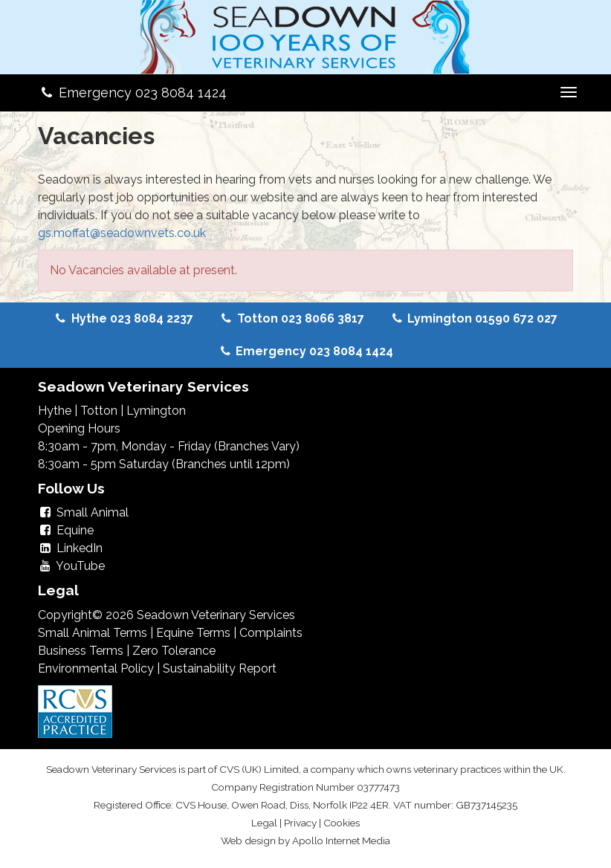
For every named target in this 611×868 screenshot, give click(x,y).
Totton (99, 411)
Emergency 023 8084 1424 (132, 93)
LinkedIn (70, 548)
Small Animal (83, 512)
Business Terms (81, 651)
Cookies (342, 823)
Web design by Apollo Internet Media (305, 841)
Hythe (55, 411)
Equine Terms (193, 633)
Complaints (271, 633)
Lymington (156, 411)
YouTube (71, 566)
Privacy (300, 823)
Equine (66, 530)
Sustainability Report (220, 668)
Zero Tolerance (174, 651)
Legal (264, 823)
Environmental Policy (96, 668)
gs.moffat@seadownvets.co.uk (122, 233)
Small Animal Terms (93, 633)
